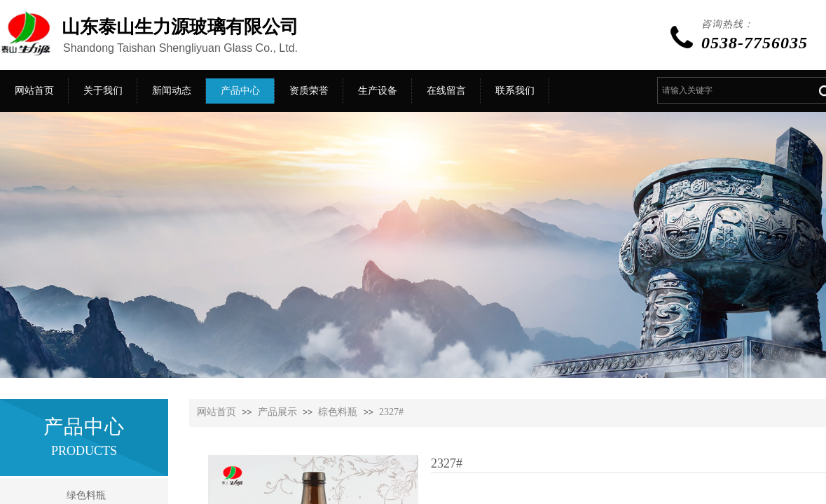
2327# (391, 412)
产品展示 (277, 412)
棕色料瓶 (338, 412)
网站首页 (216, 412)
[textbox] (732, 90)
